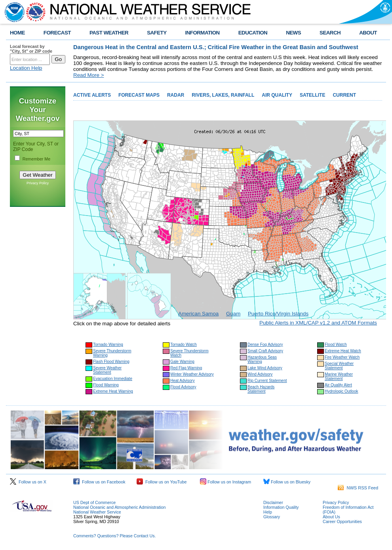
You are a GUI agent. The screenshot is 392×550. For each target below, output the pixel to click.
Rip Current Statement (267, 381)
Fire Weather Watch (342, 357)
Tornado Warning (108, 345)
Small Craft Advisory (265, 351)
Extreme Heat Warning (113, 391)
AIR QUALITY (277, 95)
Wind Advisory (260, 374)
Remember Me (36, 159)
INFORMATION (203, 33)
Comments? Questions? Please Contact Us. (114, 536)
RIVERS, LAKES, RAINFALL (223, 95)
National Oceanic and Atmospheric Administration (119, 507)
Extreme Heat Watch (343, 351)
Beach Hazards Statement (261, 389)
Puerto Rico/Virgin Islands (278, 314)
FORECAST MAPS (139, 95)
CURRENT (344, 95)
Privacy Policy (38, 183)
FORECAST (57, 33)
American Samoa (198, 314)
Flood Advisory (183, 387)
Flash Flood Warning (111, 362)
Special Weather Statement (339, 366)
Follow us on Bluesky (287, 482)
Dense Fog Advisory (265, 345)
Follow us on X (28, 482)
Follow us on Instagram (225, 482)
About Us (331, 517)
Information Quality (281, 507)
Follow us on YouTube (162, 482)
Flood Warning (106, 385)
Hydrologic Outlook (341, 391)
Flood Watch (336, 345)
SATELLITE (312, 95)
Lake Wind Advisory (265, 368)
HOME (17, 33)
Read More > (88, 75)
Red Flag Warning (186, 368)
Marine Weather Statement (339, 376)
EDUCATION (253, 33)
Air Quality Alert (338, 385)
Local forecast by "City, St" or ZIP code (31, 49)
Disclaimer (273, 502)
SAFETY (157, 33)
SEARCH (330, 33)
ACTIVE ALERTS (92, 95)
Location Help (26, 68)
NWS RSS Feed (358, 488)
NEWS (293, 33)
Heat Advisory (183, 381)
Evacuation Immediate (113, 379)
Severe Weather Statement (107, 370)
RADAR (176, 95)
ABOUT (368, 33)
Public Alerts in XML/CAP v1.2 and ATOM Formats (318, 323)
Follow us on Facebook (99, 482)
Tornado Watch (184, 345)
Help (268, 512)
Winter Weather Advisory (192, 374)
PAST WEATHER (109, 33)
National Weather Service (97, 512)
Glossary (272, 517)
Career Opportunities (342, 521)
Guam (233, 314)
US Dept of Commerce (94, 502)
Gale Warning (182, 362)
